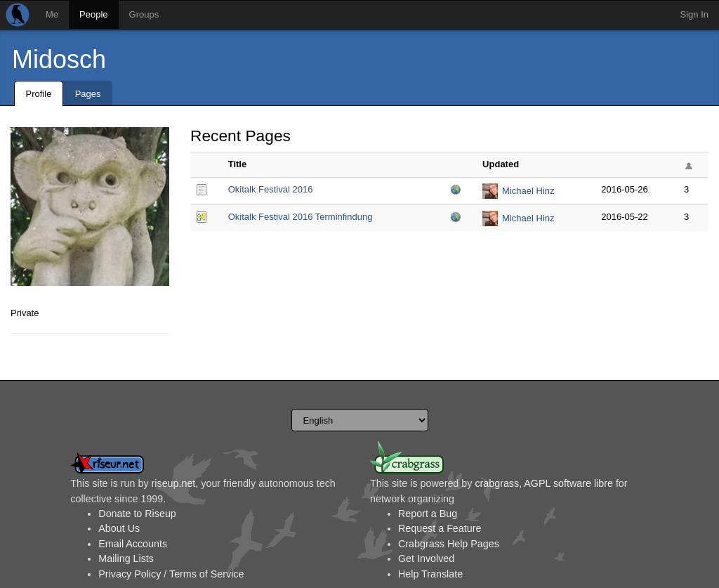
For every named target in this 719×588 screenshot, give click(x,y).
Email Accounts (133, 544)
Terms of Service (206, 574)
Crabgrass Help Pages (449, 544)
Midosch (59, 59)
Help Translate (430, 574)
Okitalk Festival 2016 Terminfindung (301, 217)
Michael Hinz (528, 191)
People (93, 14)
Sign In (694, 14)
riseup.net (174, 483)
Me (52, 14)
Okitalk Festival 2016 (271, 189)
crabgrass (497, 483)
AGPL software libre (568, 483)
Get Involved (426, 558)
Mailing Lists (126, 558)
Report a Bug (428, 514)
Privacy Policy (130, 574)
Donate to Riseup (137, 514)
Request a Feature (440, 528)
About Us (119, 528)
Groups (144, 14)
